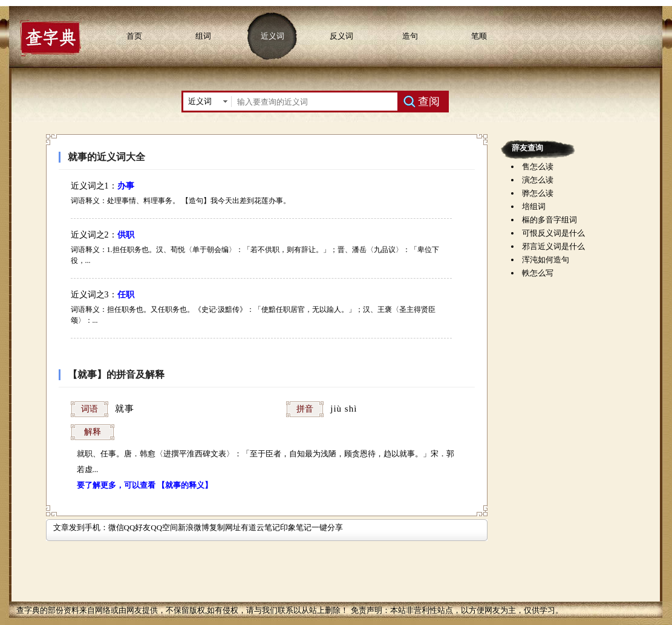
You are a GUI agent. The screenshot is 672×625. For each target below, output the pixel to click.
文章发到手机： (81, 527)
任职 (126, 295)
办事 (126, 186)
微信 (116, 527)
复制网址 (225, 527)
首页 (134, 36)
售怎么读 (538, 167)
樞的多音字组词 (550, 220)
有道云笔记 (260, 527)
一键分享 (327, 527)
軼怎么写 (538, 273)
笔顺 (479, 36)
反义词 (341, 36)
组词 (203, 36)
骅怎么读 (538, 193)
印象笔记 (296, 527)
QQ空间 (164, 527)
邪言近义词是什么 (553, 246)
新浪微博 (194, 527)
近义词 (272, 36)
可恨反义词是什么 (553, 233)
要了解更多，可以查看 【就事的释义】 (145, 485)
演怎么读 (538, 180)
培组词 (534, 206)
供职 (126, 235)
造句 (410, 36)
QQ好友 (138, 527)
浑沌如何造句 (546, 260)
